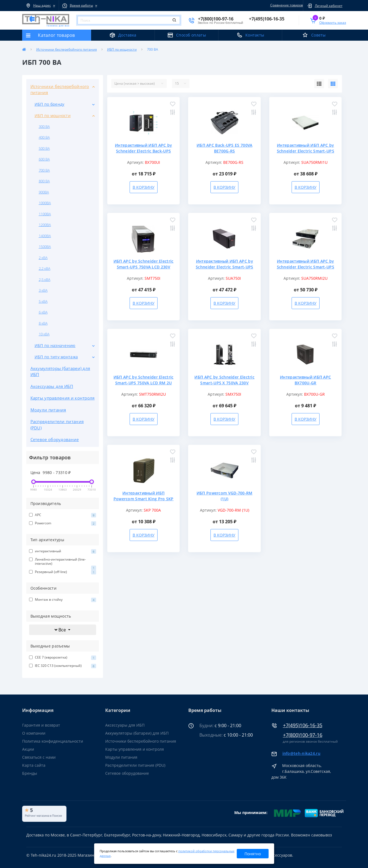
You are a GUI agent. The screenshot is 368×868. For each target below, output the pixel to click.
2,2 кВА (45, 268)
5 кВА (43, 301)
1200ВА (45, 225)
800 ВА (44, 181)
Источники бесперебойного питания (67, 49)
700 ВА (44, 170)
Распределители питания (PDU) (57, 425)
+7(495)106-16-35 (303, 725)
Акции (28, 749)
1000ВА (45, 203)
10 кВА (44, 334)
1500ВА (45, 247)
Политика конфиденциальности (53, 741)
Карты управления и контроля (63, 398)
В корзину (144, 187)
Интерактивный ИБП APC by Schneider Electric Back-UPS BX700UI (143, 151)
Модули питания (48, 410)
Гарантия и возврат (41, 725)
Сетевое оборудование (55, 439)
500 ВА (44, 148)
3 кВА (43, 290)
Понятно (253, 854)
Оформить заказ (333, 23)
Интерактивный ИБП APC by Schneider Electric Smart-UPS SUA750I (224, 267)
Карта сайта (34, 765)
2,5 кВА (45, 279)
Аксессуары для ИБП (52, 386)
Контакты (255, 35)
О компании (34, 733)
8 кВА (43, 323)
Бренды (30, 773)
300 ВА (44, 126)
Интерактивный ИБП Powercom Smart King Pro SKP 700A (144, 499)
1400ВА (45, 236)
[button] (40, 6)
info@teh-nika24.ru (301, 753)
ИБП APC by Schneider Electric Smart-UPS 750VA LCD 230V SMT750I (144, 267)
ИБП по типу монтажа (56, 357)
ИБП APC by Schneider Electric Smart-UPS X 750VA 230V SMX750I (224, 383)
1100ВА (45, 214)
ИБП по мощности (122, 49)
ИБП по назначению (55, 345)
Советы (319, 35)
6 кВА (43, 312)
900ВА (44, 192)
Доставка (127, 35)
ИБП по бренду (50, 104)
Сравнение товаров (286, 5)
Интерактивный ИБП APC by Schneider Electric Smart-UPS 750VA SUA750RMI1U (306, 151)
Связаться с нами (39, 757)
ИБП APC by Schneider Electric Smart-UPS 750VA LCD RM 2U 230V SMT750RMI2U (144, 383)
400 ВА (44, 137)
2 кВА (43, 258)
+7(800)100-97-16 (303, 735)
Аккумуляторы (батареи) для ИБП (60, 371)
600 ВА (44, 159)
